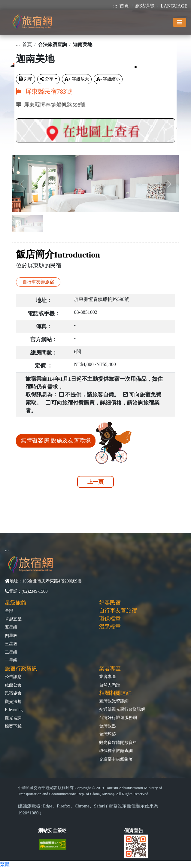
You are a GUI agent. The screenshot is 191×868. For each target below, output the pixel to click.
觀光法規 (13, 701)
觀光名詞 (13, 718)
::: (115, 6)
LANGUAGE (174, 6)
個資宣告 (134, 831)
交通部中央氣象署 (116, 759)
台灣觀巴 (108, 726)
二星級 (11, 652)
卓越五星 (13, 619)
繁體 (5, 864)
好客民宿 (110, 603)
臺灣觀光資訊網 (114, 701)
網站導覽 (145, 6)
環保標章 (110, 619)
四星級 (11, 635)
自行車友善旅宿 (38, 282)
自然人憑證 (110, 685)
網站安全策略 (53, 831)
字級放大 (77, 79)
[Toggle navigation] (180, 22)
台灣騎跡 (108, 734)
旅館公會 (13, 685)
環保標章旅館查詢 (116, 751)
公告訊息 (13, 676)
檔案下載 (13, 726)
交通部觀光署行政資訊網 (122, 709)
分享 (47, 79)
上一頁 (95, 482)
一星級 (11, 660)
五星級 (11, 627)
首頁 (124, 6)
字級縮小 (108, 79)
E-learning (14, 710)
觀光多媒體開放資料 (118, 742)
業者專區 (108, 676)
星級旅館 (16, 603)
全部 (9, 610)
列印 (26, 79)
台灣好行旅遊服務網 (118, 717)
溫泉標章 (110, 626)
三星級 (11, 644)
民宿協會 (13, 693)
